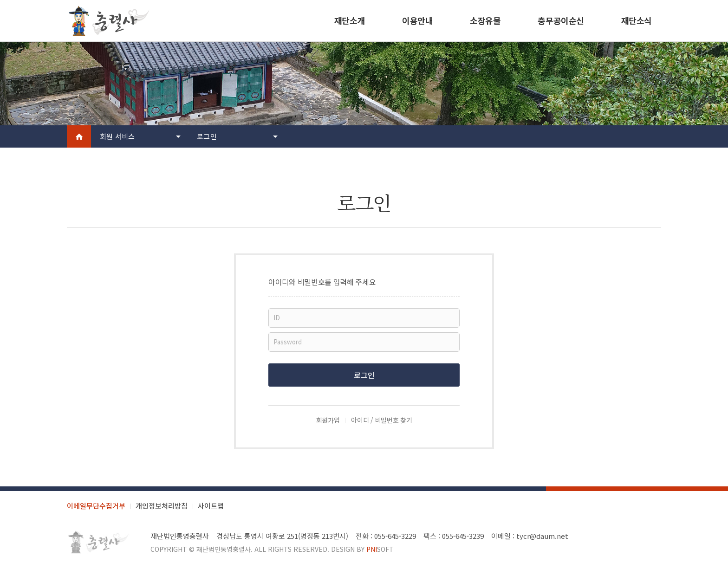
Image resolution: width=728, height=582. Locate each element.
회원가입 (328, 420)
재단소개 (350, 20)
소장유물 (485, 20)
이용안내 (417, 20)
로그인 (207, 136)
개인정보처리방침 (162, 506)
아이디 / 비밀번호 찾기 (381, 420)
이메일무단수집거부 (96, 506)
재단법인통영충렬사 (224, 549)
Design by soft (362, 549)
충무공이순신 (561, 20)
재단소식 (637, 20)
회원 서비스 (117, 136)
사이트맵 (211, 506)
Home (79, 136)
